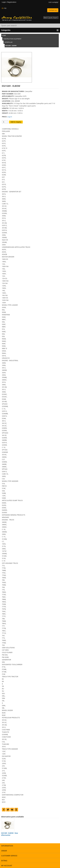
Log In (10, 117)
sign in (17, 99)
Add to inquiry (16, 122)
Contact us (53, 10)
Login (4, 2)
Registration (12, 2)
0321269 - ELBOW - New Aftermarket (10, 834)
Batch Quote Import (51, 18)
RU (5, 8)
